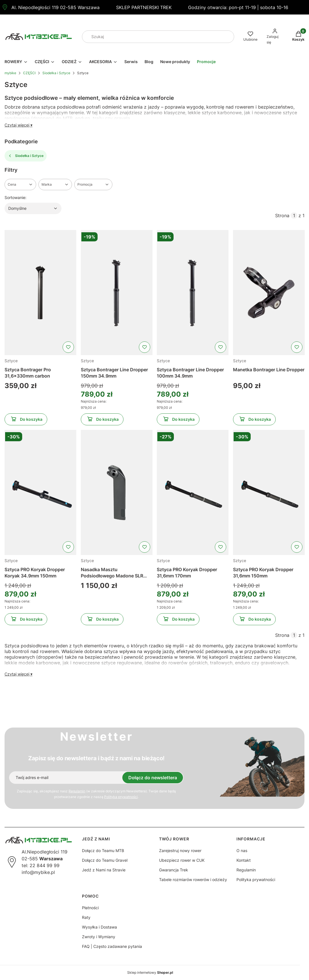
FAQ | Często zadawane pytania (112, 946)
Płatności (90, 908)
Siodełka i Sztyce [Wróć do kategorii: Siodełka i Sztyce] (26, 156)
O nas (242, 850)
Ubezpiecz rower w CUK (182, 860)
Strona (282, 216)
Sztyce (11, 361)
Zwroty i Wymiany (99, 937)
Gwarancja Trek (174, 870)
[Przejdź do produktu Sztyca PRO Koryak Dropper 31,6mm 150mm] (269, 492)
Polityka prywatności (256, 879)
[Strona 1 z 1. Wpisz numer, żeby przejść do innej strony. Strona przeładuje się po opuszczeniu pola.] (294, 216)
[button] (228, 37)
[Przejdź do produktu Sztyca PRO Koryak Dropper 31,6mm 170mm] (193, 492)
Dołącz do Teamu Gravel (105, 860)
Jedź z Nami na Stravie (104, 870)
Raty (86, 917)
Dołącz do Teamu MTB (103, 850)
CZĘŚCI (29, 73)
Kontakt (244, 860)
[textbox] (33, 208)
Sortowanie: (16, 197)
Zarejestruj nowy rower (180, 850)
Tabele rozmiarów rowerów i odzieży (193, 879)
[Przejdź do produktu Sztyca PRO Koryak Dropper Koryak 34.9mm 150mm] (40, 492)
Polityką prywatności (121, 797)
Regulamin (77, 791)
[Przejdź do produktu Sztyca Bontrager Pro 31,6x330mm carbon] (40, 293)
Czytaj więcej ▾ (18, 125)
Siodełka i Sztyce (56, 73)
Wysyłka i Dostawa (99, 927)
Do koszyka (26, 420)
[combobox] (150, 37)
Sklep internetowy (150, 972)
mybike (10, 73)
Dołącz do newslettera (153, 778)
